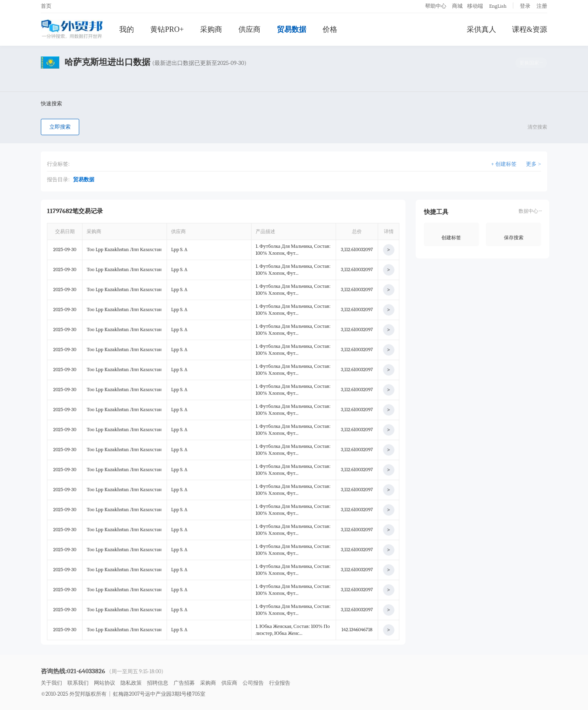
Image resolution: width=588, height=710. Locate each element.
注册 (542, 6)
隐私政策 (131, 683)
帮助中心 (436, 6)
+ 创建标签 (504, 164)
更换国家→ (531, 63)
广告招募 (184, 683)
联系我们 (78, 683)
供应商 (249, 29)
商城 (457, 6)
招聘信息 (158, 683)
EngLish (498, 6)
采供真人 (481, 29)
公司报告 (253, 683)
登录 (525, 6)
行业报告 (280, 683)
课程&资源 (530, 29)
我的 (127, 29)
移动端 (475, 6)
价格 (330, 29)
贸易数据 (292, 29)
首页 (46, 6)
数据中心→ (530, 211)
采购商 (211, 29)
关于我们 (51, 683)
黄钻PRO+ (167, 29)
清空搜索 (537, 127)
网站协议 (105, 683)
